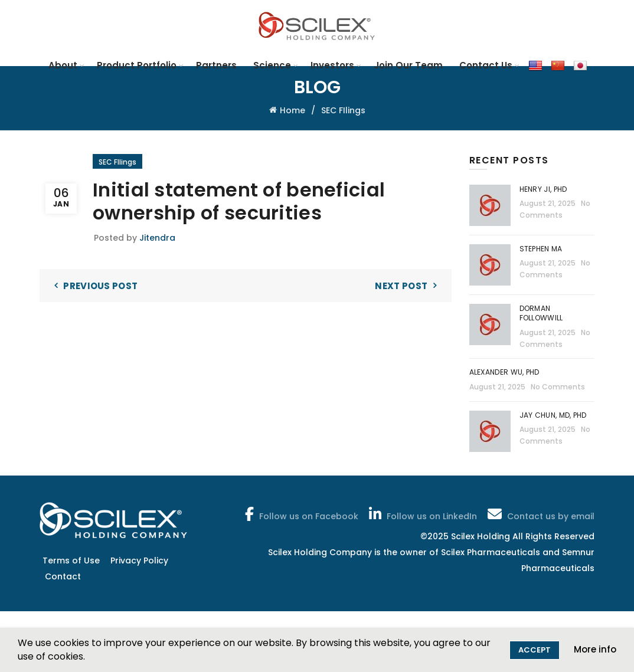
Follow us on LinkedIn (422, 514)
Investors (332, 65)
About (63, 65)
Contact (63, 576)
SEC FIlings (343, 110)
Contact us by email (540, 514)
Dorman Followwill (542, 313)
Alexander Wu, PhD (504, 372)
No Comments (558, 387)
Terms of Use (71, 560)
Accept (535, 650)
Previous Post (100, 286)
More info (595, 649)
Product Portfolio (137, 65)
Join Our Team (408, 65)
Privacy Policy (139, 560)
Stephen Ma (541, 249)
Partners (216, 65)
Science (272, 65)
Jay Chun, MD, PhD (553, 415)
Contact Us (486, 65)
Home (293, 110)
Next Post (401, 286)
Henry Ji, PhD (543, 189)
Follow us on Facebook (300, 514)
